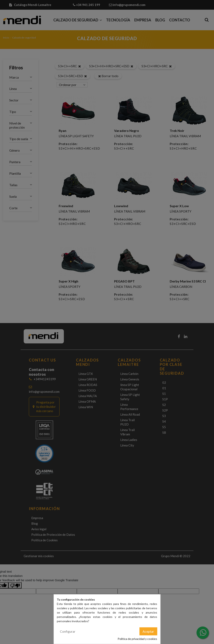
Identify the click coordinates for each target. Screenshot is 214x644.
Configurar (68, 631)
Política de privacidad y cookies (137, 639)
